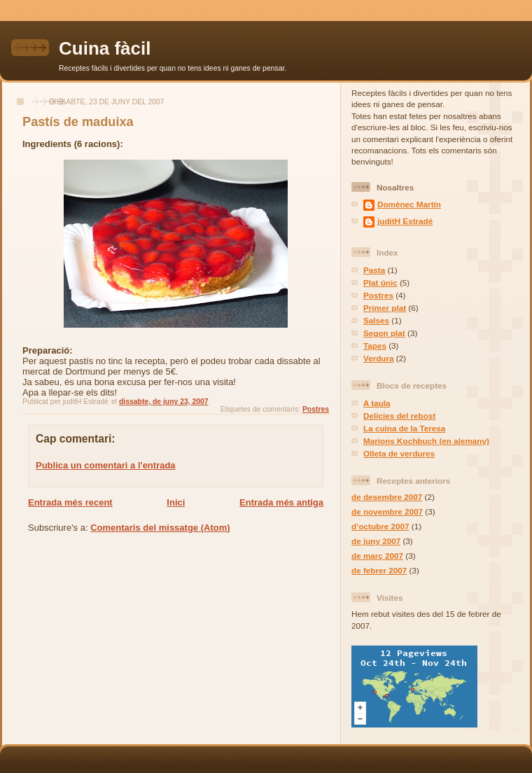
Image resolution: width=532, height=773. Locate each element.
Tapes (375, 346)
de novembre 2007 (387, 511)
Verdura (379, 358)
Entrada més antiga (281, 502)
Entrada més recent (70, 502)
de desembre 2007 (387, 497)
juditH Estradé (405, 221)
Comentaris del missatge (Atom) (160, 528)
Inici (176, 502)
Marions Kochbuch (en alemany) (426, 441)
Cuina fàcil (105, 48)
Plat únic (380, 283)
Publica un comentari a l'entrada (106, 465)
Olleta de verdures (399, 453)
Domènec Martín (409, 204)
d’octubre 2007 (380, 526)
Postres (316, 409)
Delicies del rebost (399, 416)
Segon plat (384, 333)
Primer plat (385, 308)
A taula (377, 403)
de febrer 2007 (379, 570)
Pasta (374, 270)
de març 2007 (377, 556)
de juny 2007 (376, 541)
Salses (376, 320)
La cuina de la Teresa (404, 428)
